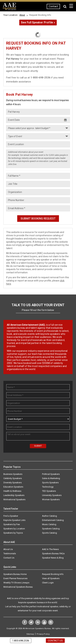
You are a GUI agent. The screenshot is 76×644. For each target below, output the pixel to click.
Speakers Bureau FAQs (53, 553)
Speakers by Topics (13, 533)
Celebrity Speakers (13, 478)
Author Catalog (50, 516)
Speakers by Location (14, 529)
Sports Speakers (50, 483)
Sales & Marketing (51, 478)
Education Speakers (13, 487)
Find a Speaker (11, 516)
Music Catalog (49, 524)
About (22, 15)
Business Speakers (13, 474)
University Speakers (52, 495)
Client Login (48, 583)
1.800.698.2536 (21, 641)
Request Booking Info (53, 574)
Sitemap (30, 634)
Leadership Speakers (14, 495)
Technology (48, 487)
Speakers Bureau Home (15, 574)
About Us (8, 549)
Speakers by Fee (12, 524)
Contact (53, 6)
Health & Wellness (12, 491)
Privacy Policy (43, 634)
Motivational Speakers (14, 499)
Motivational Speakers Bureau (18, 587)
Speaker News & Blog (53, 558)
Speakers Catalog (51, 529)
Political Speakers (51, 474)
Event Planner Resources (15, 578)
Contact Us (9, 558)
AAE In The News (50, 549)
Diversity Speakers (13, 483)
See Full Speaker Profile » (38, 22)
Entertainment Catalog (53, 520)
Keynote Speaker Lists (14, 520)
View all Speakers (51, 578)
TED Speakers (49, 491)
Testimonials (10, 553)
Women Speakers (51, 499)
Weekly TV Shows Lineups (16, 583)
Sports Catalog (50, 533)
